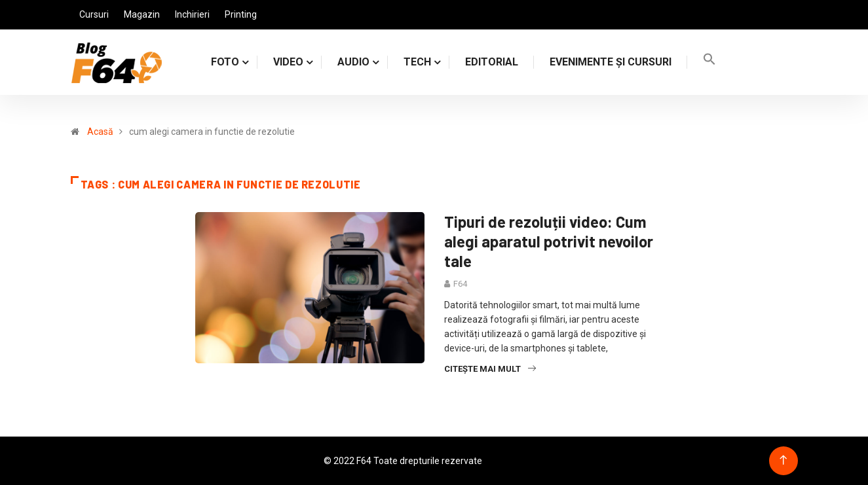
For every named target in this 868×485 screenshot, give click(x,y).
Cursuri (94, 14)
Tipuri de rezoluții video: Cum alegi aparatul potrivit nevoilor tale (549, 241)
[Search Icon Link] (709, 62)
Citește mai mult (490, 369)
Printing (241, 14)
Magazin (142, 14)
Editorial (492, 62)
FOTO (225, 62)
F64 (460, 284)
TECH (417, 62)
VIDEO (288, 62)
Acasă (100, 132)
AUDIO (353, 62)
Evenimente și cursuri (611, 62)
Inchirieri (192, 14)
